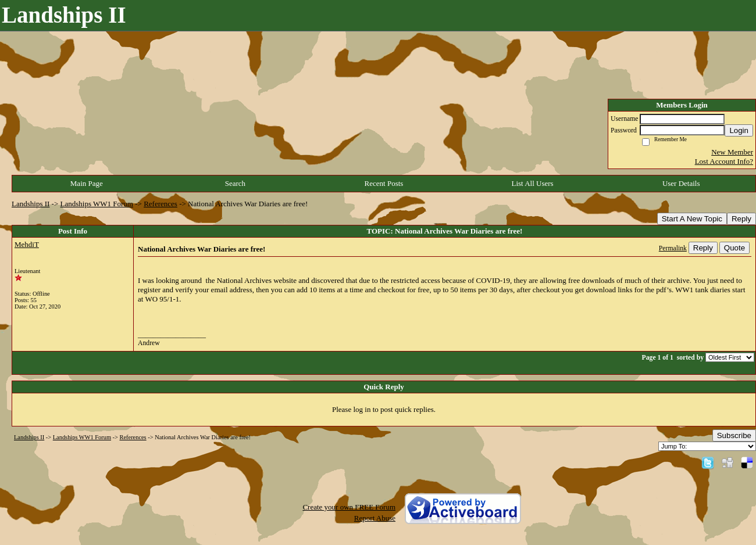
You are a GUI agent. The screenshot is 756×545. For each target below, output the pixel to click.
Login (739, 130)
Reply (741, 219)
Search (235, 183)
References (161, 204)
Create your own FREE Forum (349, 507)
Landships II (31, 204)
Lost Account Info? (724, 161)
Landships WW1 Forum (97, 204)
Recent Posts (384, 183)
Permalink (673, 248)
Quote (734, 248)
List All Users (532, 183)
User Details (681, 183)
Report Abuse (375, 518)
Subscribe (734, 435)
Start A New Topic (692, 219)
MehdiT (27, 244)
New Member (732, 152)
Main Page (87, 183)
